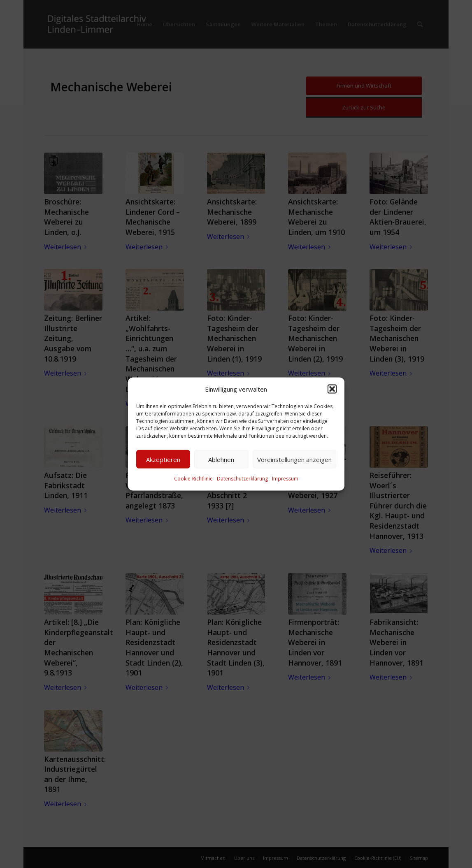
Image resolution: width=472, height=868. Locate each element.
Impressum (285, 479)
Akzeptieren (163, 460)
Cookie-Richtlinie (193, 479)
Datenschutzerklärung (242, 479)
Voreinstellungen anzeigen (294, 460)
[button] (332, 389)
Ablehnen (221, 460)
